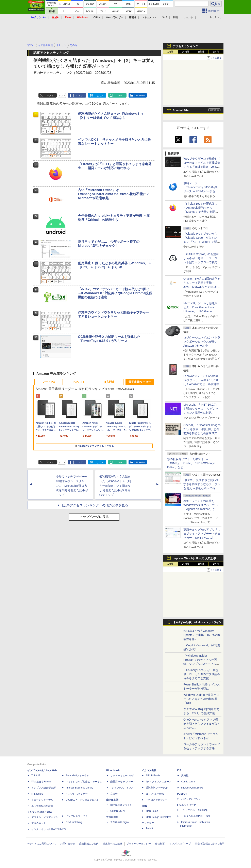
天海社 (185, 776)
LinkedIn (140, 96)
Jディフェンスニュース (158, 782)
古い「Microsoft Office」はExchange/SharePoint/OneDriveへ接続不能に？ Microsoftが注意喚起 (114, 194)
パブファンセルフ (191, 799)
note (120, 96)
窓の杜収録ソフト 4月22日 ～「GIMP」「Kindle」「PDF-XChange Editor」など (191, 463)
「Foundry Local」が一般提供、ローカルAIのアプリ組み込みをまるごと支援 (202, 674)
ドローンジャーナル (42, 800)
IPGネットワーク (187, 805)
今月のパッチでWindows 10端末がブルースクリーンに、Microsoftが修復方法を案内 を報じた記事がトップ (72, 486)
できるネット (39, 823)
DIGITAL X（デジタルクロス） (82, 800)
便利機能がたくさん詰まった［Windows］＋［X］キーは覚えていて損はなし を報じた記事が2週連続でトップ (116, 486)
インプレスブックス (77, 816)
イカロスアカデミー (157, 800)
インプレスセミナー (77, 794)
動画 (175, 17)
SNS (165, 17)
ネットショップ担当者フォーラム (84, 782)
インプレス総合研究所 (44, 788)
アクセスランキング (185, 46)
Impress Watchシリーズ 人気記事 (194, 558)
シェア (80, 96)
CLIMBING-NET (119, 811)
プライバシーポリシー (139, 844)
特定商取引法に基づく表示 (210, 844)
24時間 (186, 52)
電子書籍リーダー (140, 382)
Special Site (181, 110)
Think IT (36, 776)
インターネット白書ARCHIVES (48, 829)
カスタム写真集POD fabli (196, 816)
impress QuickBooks (192, 788)
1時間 (171, 52)
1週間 (201, 52)
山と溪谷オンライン (121, 805)
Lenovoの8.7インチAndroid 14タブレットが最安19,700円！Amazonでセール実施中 (201, 380)
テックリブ (148, 823)
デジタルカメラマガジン (45, 817)
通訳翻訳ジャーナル (157, 788)
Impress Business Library (79, 788)
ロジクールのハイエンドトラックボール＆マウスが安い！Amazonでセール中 (202, 342)
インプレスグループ (180, 844)
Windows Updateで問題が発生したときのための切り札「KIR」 (201, 699)
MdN (144, 806)
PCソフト (79, 382)
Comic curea (188, 782)
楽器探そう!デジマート (123, 782)
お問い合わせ (68, 844)
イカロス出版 (149, 770)
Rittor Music (113, 770)
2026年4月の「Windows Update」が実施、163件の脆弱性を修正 (202, 635)
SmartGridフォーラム (77, 776)
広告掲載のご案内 (89, 844)
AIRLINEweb (153, 776)
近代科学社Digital (120, 822)
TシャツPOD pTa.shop (194, 810)
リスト (62, 96)
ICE (179, 770)
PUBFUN (182, 794)
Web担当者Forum (41, 782)
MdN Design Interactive (158, 817)
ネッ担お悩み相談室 (42, 806)
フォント (188, 17)
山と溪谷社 (112, 800)
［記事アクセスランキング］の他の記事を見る (94, 505)
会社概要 (160, 844)
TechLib (150, 828)
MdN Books (152, 811)
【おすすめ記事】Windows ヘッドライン (197, 622)
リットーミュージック (122, 776)
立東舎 (114, 794)
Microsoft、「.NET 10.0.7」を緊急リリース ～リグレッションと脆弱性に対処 (201, 409)
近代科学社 (112, 817)
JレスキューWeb (155, 794)
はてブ (100, 96)
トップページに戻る (94, 517)
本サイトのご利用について (41, 844)
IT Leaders (37, 794)
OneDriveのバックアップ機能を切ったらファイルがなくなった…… (202, 724)
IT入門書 (109, 382)
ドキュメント (149, 17)
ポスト (50, 96)
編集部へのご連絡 (113, 844)
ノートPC (48, 382)
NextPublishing (74, 822)
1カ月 (216, 52)
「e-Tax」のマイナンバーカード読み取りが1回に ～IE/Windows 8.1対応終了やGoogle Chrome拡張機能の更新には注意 (115, 293)
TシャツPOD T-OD (121, 788)
